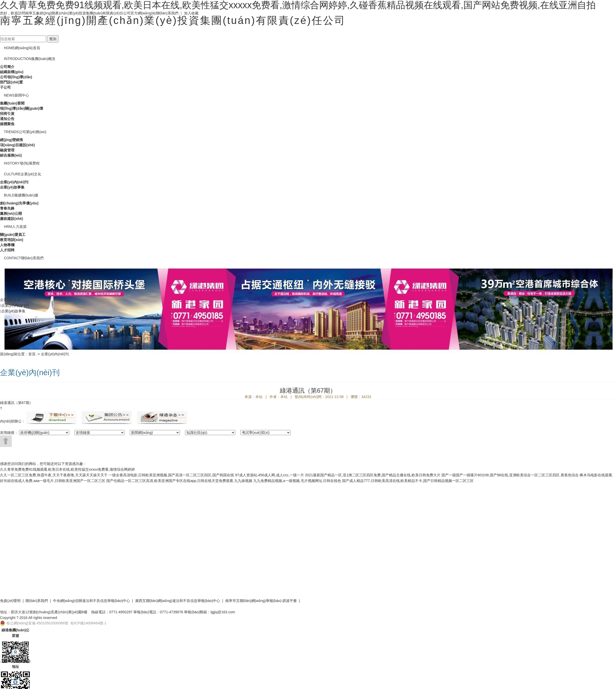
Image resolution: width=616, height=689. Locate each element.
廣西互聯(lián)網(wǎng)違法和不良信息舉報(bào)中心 (178, 601)
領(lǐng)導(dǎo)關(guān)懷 (22, 108)
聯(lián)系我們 (167, 13)
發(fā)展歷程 (22, 163)
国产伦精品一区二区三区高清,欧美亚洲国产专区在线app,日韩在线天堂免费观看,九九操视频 (179, 481)
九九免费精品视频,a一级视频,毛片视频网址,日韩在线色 (297, 481)
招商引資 (7, 114)
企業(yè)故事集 (12, 187)
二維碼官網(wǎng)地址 (15, 664)
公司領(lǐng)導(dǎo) (16, 77)
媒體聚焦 (7, 124)
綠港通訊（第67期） (16, 403)
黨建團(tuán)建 (21, 195)
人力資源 (15, 227)
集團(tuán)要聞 (12, 103)
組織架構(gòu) (12, 72)
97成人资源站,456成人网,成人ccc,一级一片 (270, 475)
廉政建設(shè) (11, 219)
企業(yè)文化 (23, 174)
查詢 (53, 39)
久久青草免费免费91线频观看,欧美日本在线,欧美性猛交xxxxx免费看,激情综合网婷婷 (67, 469)
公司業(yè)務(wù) (25, 132)
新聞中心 (16, 95)
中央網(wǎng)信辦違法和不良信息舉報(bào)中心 (92, 601)
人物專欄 (7, 245)
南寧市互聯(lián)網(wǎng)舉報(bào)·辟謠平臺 (261, 601)
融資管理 (7, 150)
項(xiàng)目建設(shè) (17, 145)
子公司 (5, 87)
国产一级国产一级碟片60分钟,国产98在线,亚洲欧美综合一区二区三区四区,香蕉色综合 (510, 475)
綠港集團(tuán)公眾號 (16, 633)
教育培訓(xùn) (12, 240)
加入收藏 (191, 13)
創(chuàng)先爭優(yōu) (19, 203)
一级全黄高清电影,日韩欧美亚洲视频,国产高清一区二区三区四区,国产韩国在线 (171, 475)
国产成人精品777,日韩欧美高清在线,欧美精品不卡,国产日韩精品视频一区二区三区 (408, 481)
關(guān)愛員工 (13, 235)
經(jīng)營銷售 (12, 140)
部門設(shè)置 (11, 82)
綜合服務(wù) (11, 155)
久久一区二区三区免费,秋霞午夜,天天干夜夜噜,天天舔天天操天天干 (54, 475)
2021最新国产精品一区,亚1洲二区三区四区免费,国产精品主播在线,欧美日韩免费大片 (373, 475)
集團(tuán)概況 (30, 59)
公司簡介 (7, 67)
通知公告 (7, 119)
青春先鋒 (7, 208)
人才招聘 (7, 250)
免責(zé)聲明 (10, 601)
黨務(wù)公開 (11, 213)
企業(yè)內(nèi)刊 (14, 182)
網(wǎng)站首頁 (22, 48)
